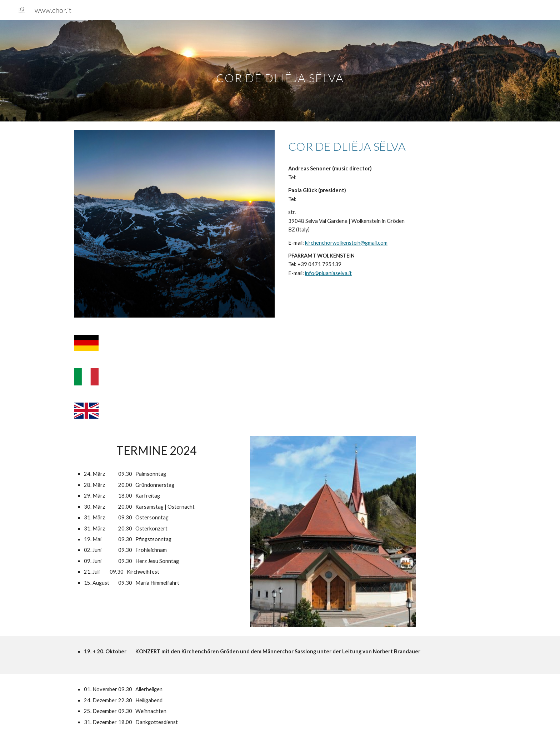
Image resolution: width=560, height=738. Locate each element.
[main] (280, 71)
